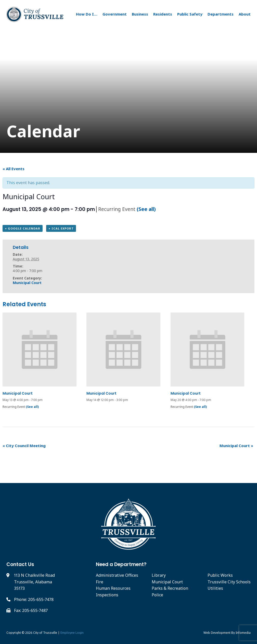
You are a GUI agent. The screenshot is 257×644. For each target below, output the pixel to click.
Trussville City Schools (229, 582)
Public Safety (190, 14)
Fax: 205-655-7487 (31, 610)
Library (159, 575)
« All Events (14, 169)
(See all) (146, 209)
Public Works (220, 575)
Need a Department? (121, 564)
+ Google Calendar (23, 228)
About (245, 14)
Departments (221, 14)
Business (140, 14)
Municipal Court (27, 283)
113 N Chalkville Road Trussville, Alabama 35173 (34, 582)
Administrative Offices (117, 575)
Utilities (215, 588)
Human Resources (113, 588)
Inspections (107, 595)
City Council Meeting (24, 446)
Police (157, 595)
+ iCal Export (61, 228)
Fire (100, 582)
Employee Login (72, 633)
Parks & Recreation (170, 588)
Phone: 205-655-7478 (34, 599)
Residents (163, 14)
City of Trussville (45, 633)
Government (115, 14)
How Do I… (87, 14)
